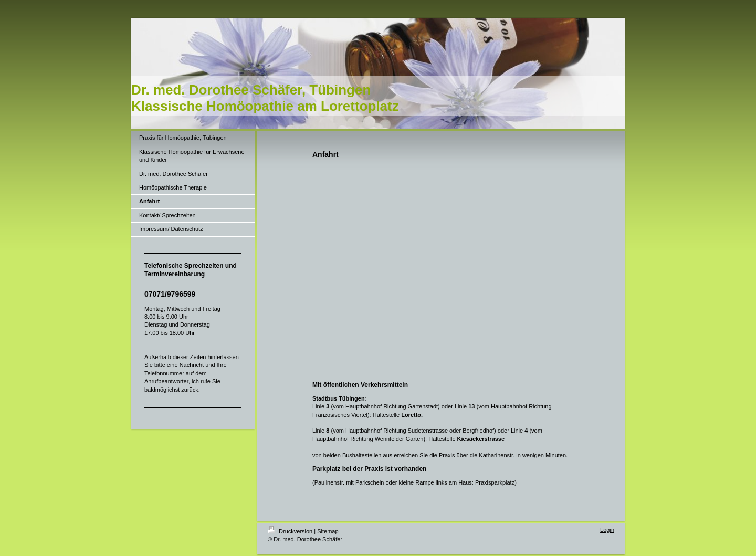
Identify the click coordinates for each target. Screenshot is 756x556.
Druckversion (291, 531)
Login (607, 530)
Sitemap (328, 531)
